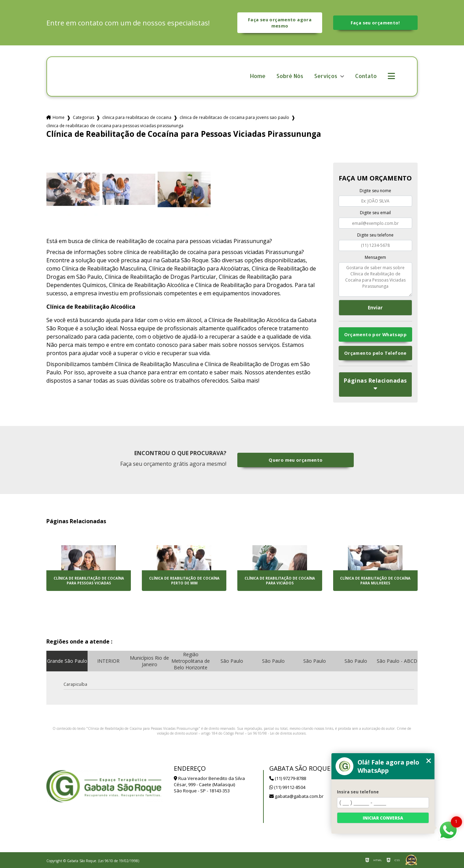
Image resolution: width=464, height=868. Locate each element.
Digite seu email (375, 213)
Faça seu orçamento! (375, 23)
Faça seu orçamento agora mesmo (280, 23)
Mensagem (375, 257)
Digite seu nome (375, 191)
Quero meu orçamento (296, 460)
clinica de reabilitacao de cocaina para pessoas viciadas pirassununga (115, 126)
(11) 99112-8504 (287, 787)
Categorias (83, 117)
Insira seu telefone (358, 792)
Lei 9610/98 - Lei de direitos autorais (277, 733)
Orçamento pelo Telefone (375, 353)
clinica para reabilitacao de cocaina (137, 117)
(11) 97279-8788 (288, 778)
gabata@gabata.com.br (296, 796)
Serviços (326, 76)
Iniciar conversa (383, 818)
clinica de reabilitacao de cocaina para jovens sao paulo (234, 117)
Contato (366, 76)
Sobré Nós (290, 76)
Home (258, 76)
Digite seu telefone (375, 235)
